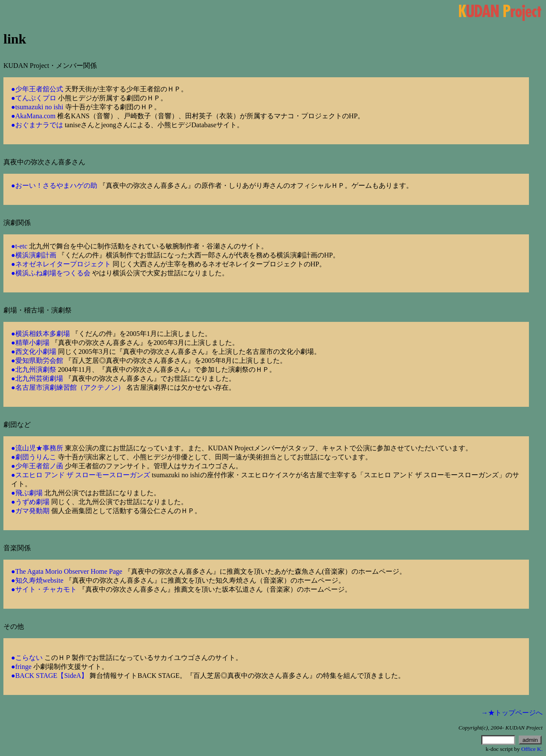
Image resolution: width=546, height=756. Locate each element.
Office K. (532, 749)
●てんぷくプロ (34, 98)
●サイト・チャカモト (44, 589)
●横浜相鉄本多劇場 (41, 334)
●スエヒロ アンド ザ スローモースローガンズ (81, 475)
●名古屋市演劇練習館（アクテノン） (68, 387)
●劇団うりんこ (34, 457)
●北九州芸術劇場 (37, 378)
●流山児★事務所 (37, 448)
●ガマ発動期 (30, 511)
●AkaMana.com (33, 116)
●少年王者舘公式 (37, 89)
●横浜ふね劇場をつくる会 (51, 273)
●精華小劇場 (30, 343)
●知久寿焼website (37, 580)
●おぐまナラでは (37, 125)
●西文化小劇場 (34, 352)
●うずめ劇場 (30, 502)
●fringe (21, 667)
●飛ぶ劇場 (27, 493)
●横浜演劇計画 (34, 255)
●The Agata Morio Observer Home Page (67, 571)
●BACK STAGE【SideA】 (49, 676)
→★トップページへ (512, 713)
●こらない (27, 658)
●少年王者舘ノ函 (37, 466)
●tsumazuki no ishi (37, 107)
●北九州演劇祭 (34, 369)
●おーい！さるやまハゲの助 (54, 185)
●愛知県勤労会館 (37, 360)
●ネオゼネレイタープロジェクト (61, 264)
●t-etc (19, 246)
